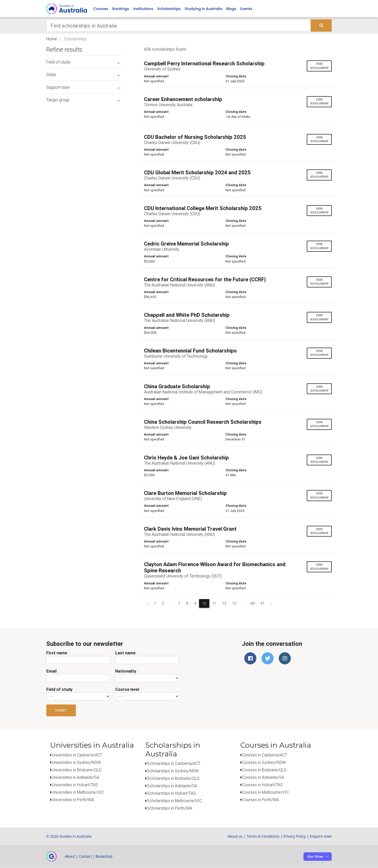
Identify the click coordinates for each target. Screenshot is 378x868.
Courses (101, 9)
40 (253, 603)
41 (263, 603)
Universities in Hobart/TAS (75, 785)
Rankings (121, 9)
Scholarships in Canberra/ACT (174, 764)
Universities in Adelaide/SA (75, 777)
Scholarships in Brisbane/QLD (173, 779)
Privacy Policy (295, 837)
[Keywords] (179, 26)
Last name (125, 653)
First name (57, 653)
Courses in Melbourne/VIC (265, 792)
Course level (127, 689)
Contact (85, 857)
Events (246, 9)
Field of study (59, 689)
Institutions (143, 9)
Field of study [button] (83, 62)
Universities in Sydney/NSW (76, 762)
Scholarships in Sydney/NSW (173, 771)
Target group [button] (83, 100)
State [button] (83, 75)
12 (224, 603)
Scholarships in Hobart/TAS (171, 793)
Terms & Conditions (263, 837)
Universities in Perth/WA (73, 800)
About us (235, 837)
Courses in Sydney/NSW (264, 762)
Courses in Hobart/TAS (262, 785)
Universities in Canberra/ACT (77, 755)
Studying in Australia (203, 9)
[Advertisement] (85, 406)
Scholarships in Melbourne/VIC (174, 801)
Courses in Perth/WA (260, 800)
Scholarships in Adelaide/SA (172, 786)
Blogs (231, 9)
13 (234, 603)
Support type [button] (83, 87)
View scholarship (319, 66)
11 (214, 603)
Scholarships (169, 9)
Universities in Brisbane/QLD (77, 770)
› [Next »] (271, 603)
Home (52, 39)
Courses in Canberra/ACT (265, 755)
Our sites (315, 857)
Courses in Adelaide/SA (263, 777)
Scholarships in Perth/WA (169, 808)
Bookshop (104, 857)
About (70, 857)
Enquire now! (321, 837)
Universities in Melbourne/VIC (78, 792)
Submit (61, 711)
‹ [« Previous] (148, 603)
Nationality (126, 671)
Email (51, 671)
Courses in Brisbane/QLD (264, 770)
